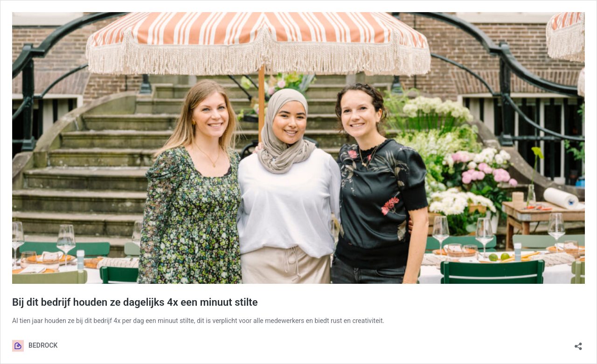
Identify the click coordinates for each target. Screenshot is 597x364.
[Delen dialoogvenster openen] (578, 343)
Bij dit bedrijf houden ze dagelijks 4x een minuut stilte (135, 302)
